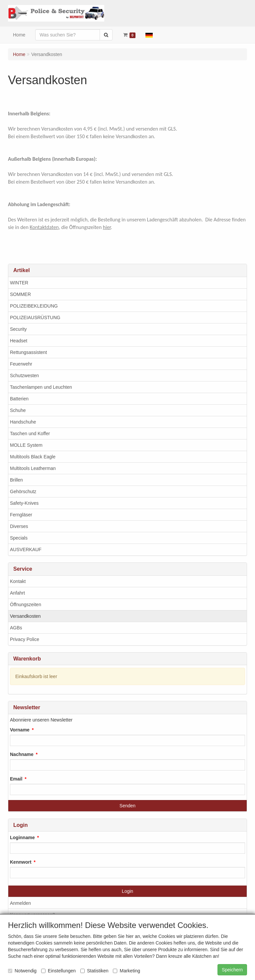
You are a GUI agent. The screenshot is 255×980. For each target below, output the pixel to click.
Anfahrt (17, 593)
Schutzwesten (24, 375)
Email (16, 779)
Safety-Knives (24, 503)
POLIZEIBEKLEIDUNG (34, 306)
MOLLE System (26, 445)
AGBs (16, 628)
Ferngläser (21, 515)
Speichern (232, 970)
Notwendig (22, 971)
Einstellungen (58, 971)
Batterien (19, 399)
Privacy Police (25, 639)
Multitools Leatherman (33, 468)
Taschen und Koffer (30, 433)
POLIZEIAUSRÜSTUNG (35, 317)
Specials (19, 538)
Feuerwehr (21, 364)
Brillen (16, 480)
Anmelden (20, 903)
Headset (19, 341)
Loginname (22, 837)
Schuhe (18, 410)
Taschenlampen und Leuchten (41, 387)
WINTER (19, 283)
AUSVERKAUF (26, 549)
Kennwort (21, 862)
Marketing (126, 971)
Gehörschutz (23, 491)
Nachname (22, 754)
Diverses (19, 526)
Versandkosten (25, 616)
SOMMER (20, 294)
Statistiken (94, 971)
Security (18, 329)
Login (127, 891)
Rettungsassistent (28, 352)
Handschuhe (23, 422)
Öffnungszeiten (26, 605)
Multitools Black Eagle (33, 457)
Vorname (20, 730)
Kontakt (18, 581)
